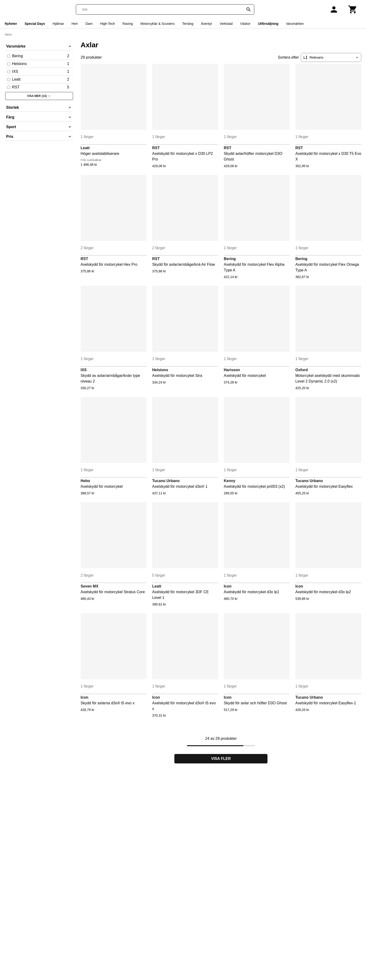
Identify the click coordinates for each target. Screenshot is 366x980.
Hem (8, 35)
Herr (75, 24)
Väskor (245, 24)
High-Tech (108, 24)
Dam (89, 24)
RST (156, 148)
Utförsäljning (268, 24)
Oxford (301, 370)
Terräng (188, 24)
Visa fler (221, 759)
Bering (230, 259)
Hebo (85, 481)
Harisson (232, 370)
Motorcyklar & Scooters (157, 24)
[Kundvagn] (353, 9)
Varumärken (295, 24)
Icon (228, 586)
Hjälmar (58, 24)
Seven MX (90, 586)
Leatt (85, 148)
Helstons (160, 370)
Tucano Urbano (166, 481)
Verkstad (226, 24)
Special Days (35, 24)
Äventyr (206, 24)
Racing (128, 24)
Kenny (230, 481)
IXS (84, 370)
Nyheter (11, 24)
